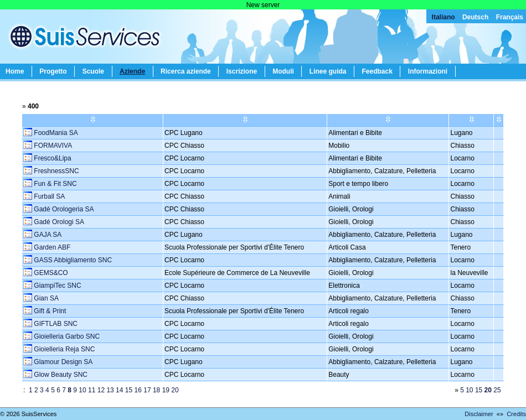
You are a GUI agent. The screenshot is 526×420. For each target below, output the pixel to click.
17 (147, 390)
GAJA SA (47, 235)
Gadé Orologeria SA (63, 209)
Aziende (132, 71)
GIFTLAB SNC (55, 324)
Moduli (283, 71)
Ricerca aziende (186, 71)
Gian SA (45, 298)
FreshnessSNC (56, 171)
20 (175, 390)
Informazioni (428, 71)
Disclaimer (479, 414)
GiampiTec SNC (57, 286)
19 (166, 390)
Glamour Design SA (62, 362)
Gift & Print (49, 311)
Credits (516, 414)
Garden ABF (51, 247)
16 (138, 390)
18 (156, 390)
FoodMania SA (55, 133)
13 (110, 390)
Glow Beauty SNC (60, 375)
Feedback (377, 71)
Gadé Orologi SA (58, 222)
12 (101, 390)
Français (510, 17)
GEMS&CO (50, 273)
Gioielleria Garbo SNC (66, 336)
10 (82, 390)
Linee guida (328, 71)
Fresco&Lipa (52, 158)
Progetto (53, 71)
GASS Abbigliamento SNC (72, 260)
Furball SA (48, 196)
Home (15, 71)
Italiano (444, 17)
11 (92, 390)
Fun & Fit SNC (55, 184)
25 (497, 390)
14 (119, 390)
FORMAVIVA (52, 146)
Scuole (93, 71)
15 (129, 390)
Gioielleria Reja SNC (63, 349)
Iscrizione (242, 71)
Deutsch (475, 17)
